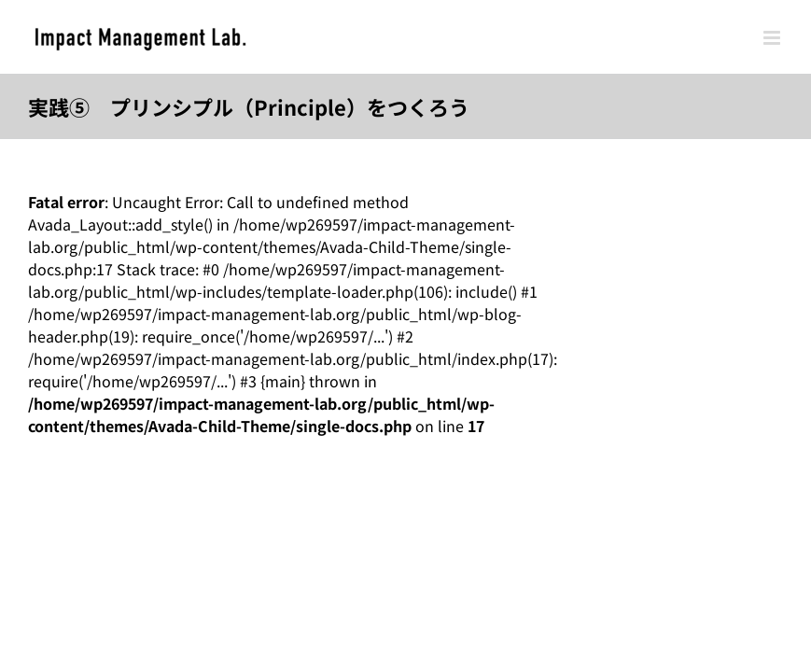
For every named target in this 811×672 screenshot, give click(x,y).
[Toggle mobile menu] (773, 38)
